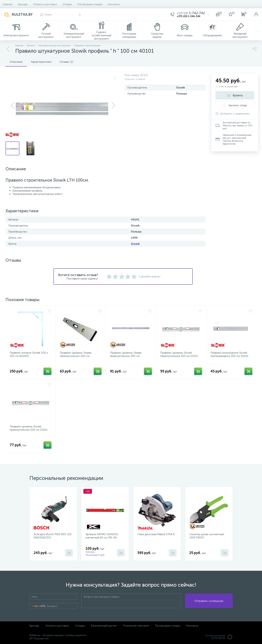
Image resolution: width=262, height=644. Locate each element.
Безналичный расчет (104, 626)
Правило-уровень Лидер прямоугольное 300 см (126, 354)
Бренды (23, 4)
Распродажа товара (90, 4)
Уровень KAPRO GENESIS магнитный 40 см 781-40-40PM (102, 538)
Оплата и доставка (45, 4)
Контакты (114, 4)
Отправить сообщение (209, 601)
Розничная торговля (136, 626)
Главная (8, 4)
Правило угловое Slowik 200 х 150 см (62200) (29, 354)
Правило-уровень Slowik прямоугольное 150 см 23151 (179, 354)
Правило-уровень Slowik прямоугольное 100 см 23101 (29, 428)
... (258, 31)
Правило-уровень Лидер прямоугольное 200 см (76, 354)
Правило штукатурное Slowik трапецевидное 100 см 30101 (229, 354)
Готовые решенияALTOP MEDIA (219, 637)
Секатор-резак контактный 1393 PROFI (207, 536)
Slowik (135, 244)
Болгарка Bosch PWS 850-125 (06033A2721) (53, 536)
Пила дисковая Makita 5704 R (156, 534)
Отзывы (67, 4)
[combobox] (37, 606)
